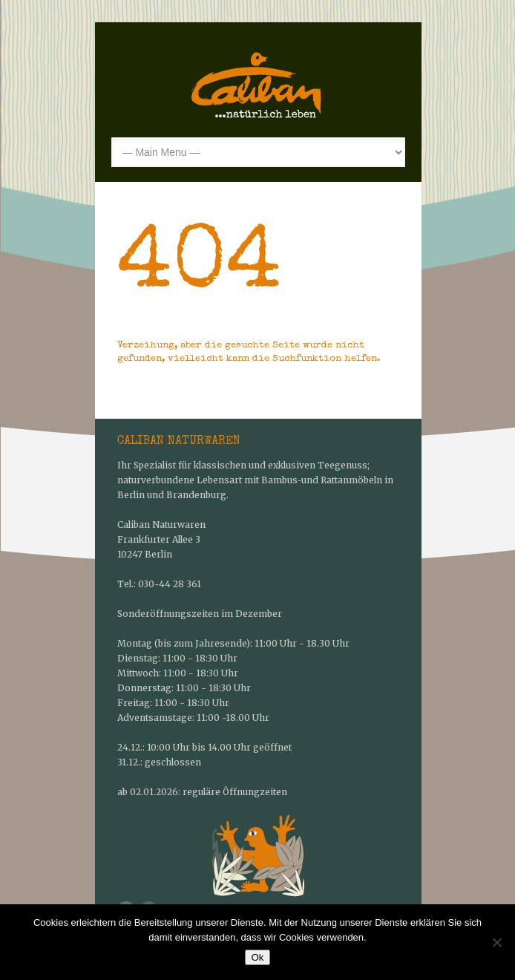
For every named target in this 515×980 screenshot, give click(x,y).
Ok (257, 957)
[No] (496, 942)
